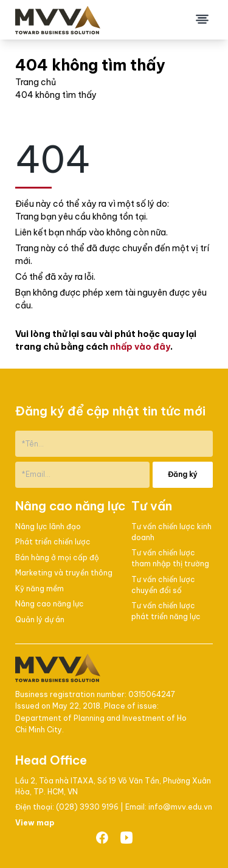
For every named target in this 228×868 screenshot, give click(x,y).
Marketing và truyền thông (64, 573)
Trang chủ (36, 82)
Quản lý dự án (40, 620)
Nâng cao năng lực (50, 604)
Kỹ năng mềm (40, 589)
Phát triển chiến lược (53, 542)
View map (35, 823)
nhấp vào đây (140, 347)
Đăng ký (183, 474)
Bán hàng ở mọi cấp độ (57, 557)
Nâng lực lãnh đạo (48, 526)
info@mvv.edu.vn (180, 807)
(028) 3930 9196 (88, 807)
